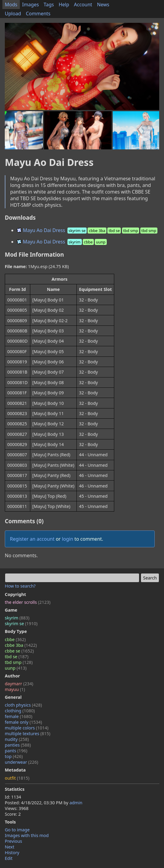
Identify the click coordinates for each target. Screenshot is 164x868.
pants (16, 751)
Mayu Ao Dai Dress (88, 230)
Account (83, 5)
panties (18, 745)
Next (10, 847)
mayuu (15, 689)
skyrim (17, 618)
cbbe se (19, 651)
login (67, 539)
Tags (49, 5)
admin (76, 803)
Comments (38, 14)
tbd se (17, 657)
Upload (13, 14)
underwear (21, 762)
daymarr (19, 684)
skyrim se (21, 623)
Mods (11, 5)
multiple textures (28, 734)
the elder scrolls (28, 602)
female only (23, 722)
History (12, 853)
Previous (13, 841)
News (103, 5)
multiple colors (27, 728)
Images (31, 5)
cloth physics (23, 705)
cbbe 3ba (21, 645)
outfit (17, 778)
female (19, 716)
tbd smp (19, 662)
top (14, 756)
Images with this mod (27, 835)
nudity (17, 739)
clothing (20, 711)
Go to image (17, 830)
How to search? (20, 586)
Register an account (32, 539)
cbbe (15, 639)
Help (64, 5)
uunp (16, 668)
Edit (9, 858)
